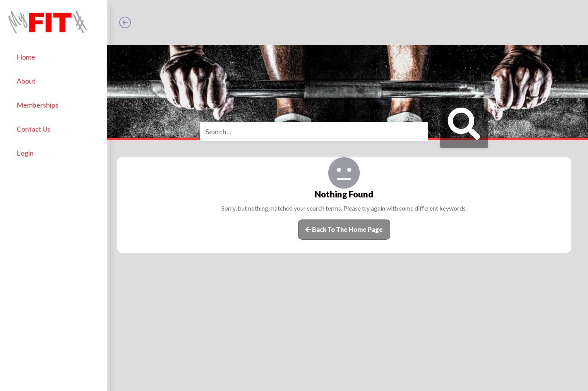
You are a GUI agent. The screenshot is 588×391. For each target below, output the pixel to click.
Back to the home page (345, 229)
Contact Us (36, 127)
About (29, 79)
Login (28, 151)
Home (29, 55)
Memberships (40, 103)
